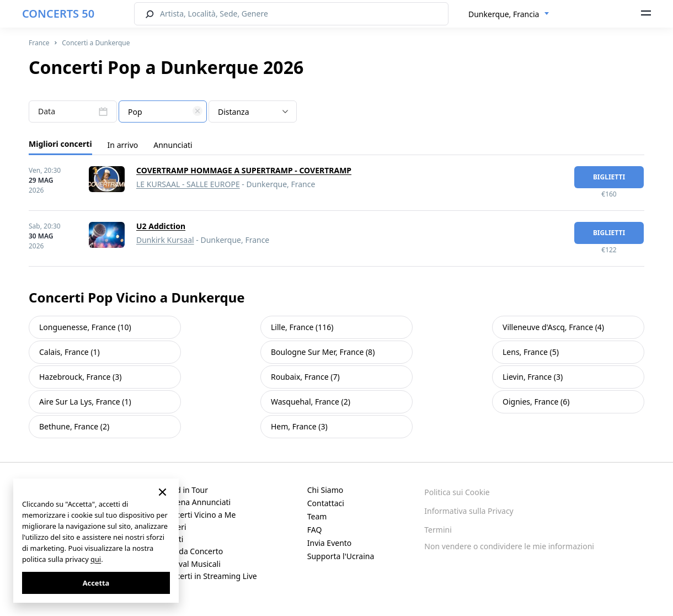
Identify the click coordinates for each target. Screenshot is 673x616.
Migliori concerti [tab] (60, 144)
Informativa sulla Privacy (469, 511)
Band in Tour (185, 490)
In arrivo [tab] (123, 145)
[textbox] (163, 112)
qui (96, 559)
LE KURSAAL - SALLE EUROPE (188, 184)
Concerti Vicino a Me (199, 515)
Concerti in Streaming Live (210, 576)
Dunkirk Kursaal (165, 240)
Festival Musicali (191, 564)
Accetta (96, 583)
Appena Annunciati (197, 502)
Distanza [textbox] (234, 112)
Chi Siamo (325, 490)
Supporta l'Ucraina (341, 556)
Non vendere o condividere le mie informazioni (509, 546)
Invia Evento (330, 543)
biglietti (609, 177)
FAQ (315, 530)
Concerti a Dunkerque (96, 43)
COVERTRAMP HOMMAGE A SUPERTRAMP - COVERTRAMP (244, 170)
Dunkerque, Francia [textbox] (504, 14)
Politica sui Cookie (457, 492)
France (39, 43)
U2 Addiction (161, 226)
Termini (438, 530)
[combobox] (509, 14)
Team (317, 516)
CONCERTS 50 (58, 14)
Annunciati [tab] (173, 145)
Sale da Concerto (193, 551)
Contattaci (326, 503)
